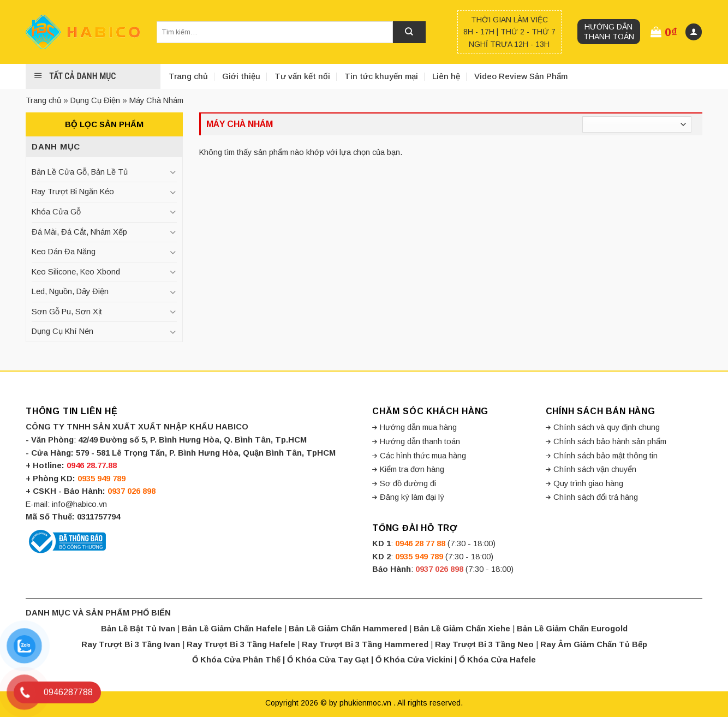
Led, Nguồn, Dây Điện (70, 291)
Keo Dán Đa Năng (64, 252)
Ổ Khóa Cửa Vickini (414, 660)
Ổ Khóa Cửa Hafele (497, 660)
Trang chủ (188, 76)
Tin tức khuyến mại (381, 76)
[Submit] (409, 32)
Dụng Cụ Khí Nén (62, 331)
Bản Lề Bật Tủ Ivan (138, 629)
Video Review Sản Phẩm (521, 76)
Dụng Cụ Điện (95, 100)
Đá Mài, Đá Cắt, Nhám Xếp (79, 232)
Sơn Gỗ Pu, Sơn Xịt (67, 312)
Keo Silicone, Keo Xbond (76, 272)
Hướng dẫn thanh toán (609, 32)
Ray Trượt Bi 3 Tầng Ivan (131, 644)
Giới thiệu (241, 76)
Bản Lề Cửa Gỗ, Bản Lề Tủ (80, 172)
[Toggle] (172, 172)
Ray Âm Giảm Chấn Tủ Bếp (594, 644)
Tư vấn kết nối (302, 76)
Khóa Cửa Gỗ (56, 212)
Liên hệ (446, 76)
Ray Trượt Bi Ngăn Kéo (73, 192)
